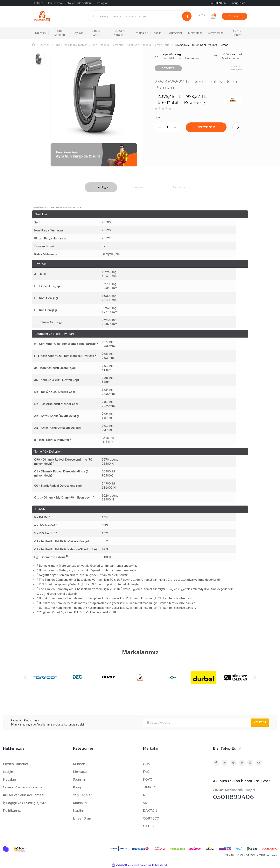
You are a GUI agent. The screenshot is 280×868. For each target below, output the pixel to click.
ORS (146, 764)
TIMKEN (150, 787)
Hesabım (10, 780)
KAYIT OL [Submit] (260, 722)
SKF (146, 803)
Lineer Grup (82, 818)
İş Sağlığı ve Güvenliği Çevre (25, 803)
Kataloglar (101, 3)
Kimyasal (80, 772)
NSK (146, 795)
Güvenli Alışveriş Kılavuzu (22, 787)
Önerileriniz (179, 187)
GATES (148, 826)
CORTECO (151, 818)
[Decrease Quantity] (159, 127)
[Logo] (42, 16)
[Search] (140, 16)
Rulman (79, 764)
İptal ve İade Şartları (78, 3)
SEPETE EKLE (206, 127)
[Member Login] (234, 16)
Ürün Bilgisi (101, 187)
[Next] (255, 677)
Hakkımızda (54, 3)
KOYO (148, 780)
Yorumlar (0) (140, 187)
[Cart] (213, 16)
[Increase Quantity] (175, 127)
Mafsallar (80, 803)
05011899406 (245, 794)
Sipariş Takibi (238, 3)
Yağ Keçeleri (83, 795)
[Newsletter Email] (206, 723)
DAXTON (150, 811)
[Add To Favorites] (237, 127)
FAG (146, 772)
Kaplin (78, 811)
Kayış (77, 787)
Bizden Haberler (16, 764)
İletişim (38, 3)
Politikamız (12, 811)
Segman (80, 780)
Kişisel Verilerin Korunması (24, 795)
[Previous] (25, 677)
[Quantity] (167, 127)
